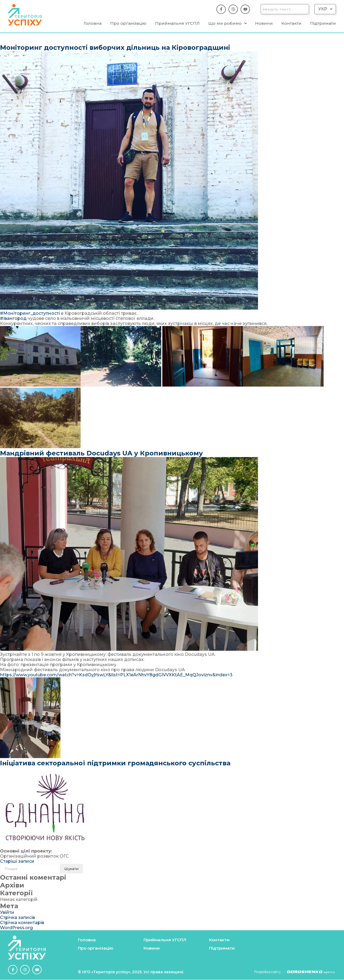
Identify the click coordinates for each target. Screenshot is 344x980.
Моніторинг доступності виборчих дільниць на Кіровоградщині (115, 48)
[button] (325, 9)
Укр (325, 9)
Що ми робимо (227, 24)
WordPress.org (16, 928)
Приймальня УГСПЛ (177, 24)
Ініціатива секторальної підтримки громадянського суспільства (115, 763)
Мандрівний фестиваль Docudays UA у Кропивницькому (101, 453)
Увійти (7, 913)
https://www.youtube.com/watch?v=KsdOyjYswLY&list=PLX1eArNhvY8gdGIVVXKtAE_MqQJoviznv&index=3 (116, 675)
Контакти (291, 24)
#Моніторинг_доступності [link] (30, 314)
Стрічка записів (17, 918)
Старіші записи (17, 862)
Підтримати (323, 24)
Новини (264, 24)
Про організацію (128, 24)
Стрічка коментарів (22, 923)
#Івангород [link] (13, 319)
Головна (93, 24)
